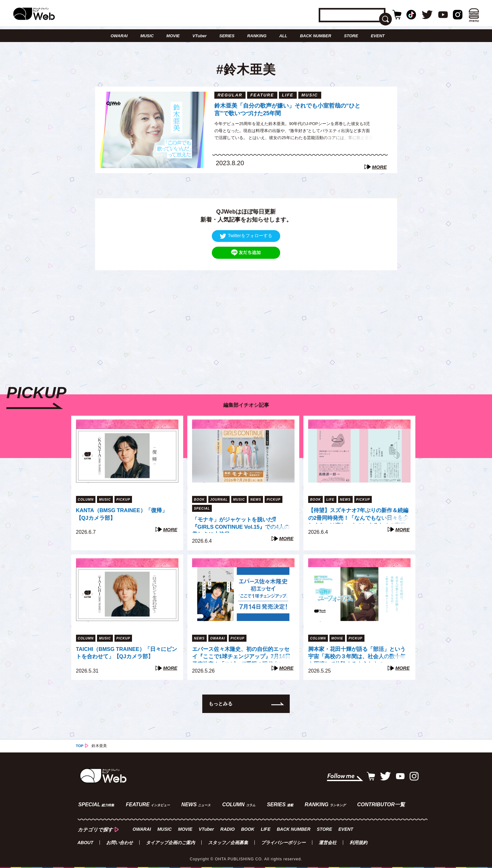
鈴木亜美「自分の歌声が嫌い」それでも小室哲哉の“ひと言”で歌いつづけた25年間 (287, 109)
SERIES (227, 36)
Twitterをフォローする (246, 236)
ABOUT (86, 841)
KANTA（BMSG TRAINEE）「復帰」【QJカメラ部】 (125, 515)
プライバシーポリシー (283, 841)
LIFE (265, 828)
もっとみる (221, 703)
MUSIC (147, 36)
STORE (351, 36)
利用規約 (358, 841)
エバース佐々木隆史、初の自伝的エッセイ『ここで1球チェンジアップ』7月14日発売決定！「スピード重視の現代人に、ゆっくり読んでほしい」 (241, 654)
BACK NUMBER (315, 36)
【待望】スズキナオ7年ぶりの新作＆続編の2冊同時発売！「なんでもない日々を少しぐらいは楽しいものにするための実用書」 (358, 515)
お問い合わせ (120, 841)
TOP (80, 745)
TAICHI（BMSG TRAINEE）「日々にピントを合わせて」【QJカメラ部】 (125, 653)
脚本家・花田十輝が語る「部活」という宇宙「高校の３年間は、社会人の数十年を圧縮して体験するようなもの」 (357, 654)
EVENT (378, 36)
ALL (283, 36)
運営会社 (328, 841)
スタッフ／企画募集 (228, 841)
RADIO (227, 828)
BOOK (247, 828)
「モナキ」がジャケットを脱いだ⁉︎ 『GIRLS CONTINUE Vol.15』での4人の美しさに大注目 (242, 525)
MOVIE (173, 36)
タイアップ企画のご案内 (170, 841)
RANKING (257, 36)
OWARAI (119, 36)
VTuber (200, 36)
